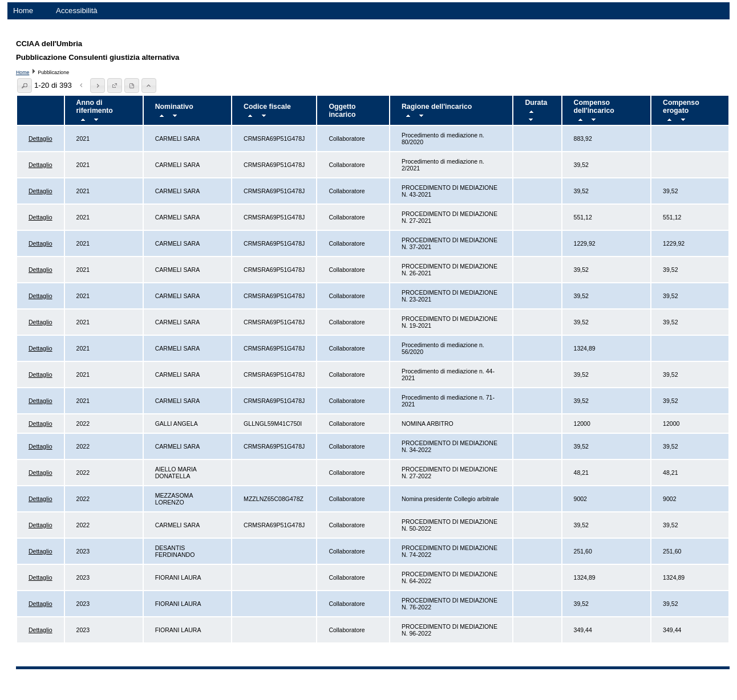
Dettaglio (41, 139)
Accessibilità (77, 11)
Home (23, 11)
